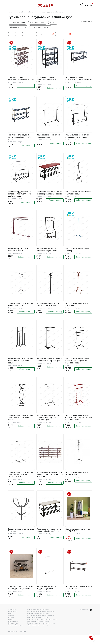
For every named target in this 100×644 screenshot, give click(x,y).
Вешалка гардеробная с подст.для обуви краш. (48, 250)
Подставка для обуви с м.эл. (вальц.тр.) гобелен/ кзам (50, 537)
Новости (11, 623)
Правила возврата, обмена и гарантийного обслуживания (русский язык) (42, 633)
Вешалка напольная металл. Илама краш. (76, 480)
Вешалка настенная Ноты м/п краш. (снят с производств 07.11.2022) (49, 481)
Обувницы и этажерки (18, 27)
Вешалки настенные (38, 23)
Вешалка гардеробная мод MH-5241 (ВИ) (78, 537)
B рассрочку (65, 34)
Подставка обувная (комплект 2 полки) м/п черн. (77, 80)
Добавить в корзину (26, 88)
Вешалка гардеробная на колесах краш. (49, 136)
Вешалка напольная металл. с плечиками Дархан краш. (47, 364)
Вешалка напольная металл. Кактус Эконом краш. (48, 306)
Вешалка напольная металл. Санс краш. (18, 537)
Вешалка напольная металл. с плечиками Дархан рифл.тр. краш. (19, 481)
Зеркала (54, 23)
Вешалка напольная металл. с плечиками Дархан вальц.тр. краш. (48, 422)
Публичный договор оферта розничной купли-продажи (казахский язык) (41, 622)
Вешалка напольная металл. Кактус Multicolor (20, 305)
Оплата (10, 628)
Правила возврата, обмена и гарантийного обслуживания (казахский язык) (42, 629)
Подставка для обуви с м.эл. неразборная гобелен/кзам (50, 193)
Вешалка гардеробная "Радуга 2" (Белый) (47, 594)
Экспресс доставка (46, 34)
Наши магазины (13, 630)
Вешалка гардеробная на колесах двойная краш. (78, 136)
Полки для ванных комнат (41, 27)
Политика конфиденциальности (38, 619)
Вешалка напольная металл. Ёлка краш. (75, 250)
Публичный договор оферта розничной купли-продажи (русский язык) (41, 625)
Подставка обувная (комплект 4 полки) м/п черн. (48, 80)
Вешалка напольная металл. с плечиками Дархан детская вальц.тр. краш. (78, 423)
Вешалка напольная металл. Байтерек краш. (77, 193)
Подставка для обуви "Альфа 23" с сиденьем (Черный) (18, 596)
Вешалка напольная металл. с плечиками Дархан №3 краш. (18, 422)
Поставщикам (12, 621)
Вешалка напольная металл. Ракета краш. (76, 305)
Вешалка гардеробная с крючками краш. (19, 250)
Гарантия (11, 626)
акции (12, 34)
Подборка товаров (14, 632)
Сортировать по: (85, 22)
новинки (29, 34)
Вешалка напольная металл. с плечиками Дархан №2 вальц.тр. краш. (78, 364)
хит (20, 34)
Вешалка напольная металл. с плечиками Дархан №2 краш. (18, 364)
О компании (12, 619)
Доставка (11, 625)
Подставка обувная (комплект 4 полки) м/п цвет (19, 80)
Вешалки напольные (18, 23)
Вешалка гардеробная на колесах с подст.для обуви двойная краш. (20, 195)
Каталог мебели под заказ (16, 634)
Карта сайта (84, 619)
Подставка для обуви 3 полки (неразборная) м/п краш (20, 138)
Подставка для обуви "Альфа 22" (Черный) (75, 594)
